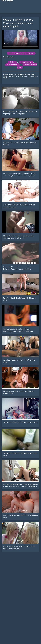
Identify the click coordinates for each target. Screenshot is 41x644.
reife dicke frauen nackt (27, 66)
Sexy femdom (26, 62)
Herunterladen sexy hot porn (21, 53)
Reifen (12, 62)
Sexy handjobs (12, 65)
